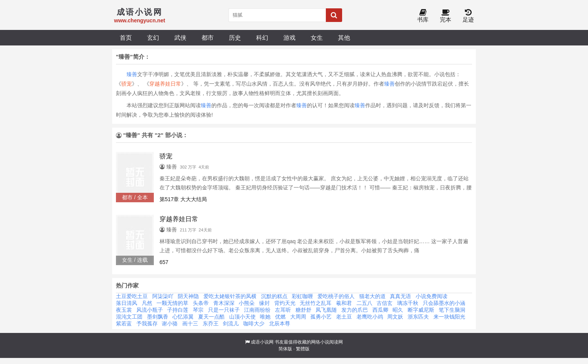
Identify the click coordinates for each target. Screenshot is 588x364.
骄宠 (127, 84)
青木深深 (224, 303)
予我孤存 (147, 323)
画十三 (190, 323)
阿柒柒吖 (163, 296)
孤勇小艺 (321, 317)
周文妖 (395, 317)
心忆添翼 (183, 317)
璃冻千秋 (408, 303)
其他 (344, 37)
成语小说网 (262, 342)
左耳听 (283, 310)
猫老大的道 (372, 296)
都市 (208, 37)
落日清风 (127, 303)
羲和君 (344, 303)
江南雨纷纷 (257, 310)
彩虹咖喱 (302, 296)
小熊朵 (247, 303)
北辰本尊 (280, 323)
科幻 (262, 37)
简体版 (285, 349)
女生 (317, 37)
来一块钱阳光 (449, 317)
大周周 (298, 317)
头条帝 (201, 303)
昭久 (398, 310)
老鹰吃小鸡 (370, 317)
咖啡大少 (254, 323)
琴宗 (198, 310)
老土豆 (344, 317)
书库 (423, 16)
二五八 (364, 303)
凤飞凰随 (326, 310)
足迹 (468, 16)
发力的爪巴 (355, 310)
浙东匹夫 (418, 317)
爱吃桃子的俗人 (336, 296)
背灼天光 (285, 303)
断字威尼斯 (421, 310)
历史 (235, 37)
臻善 (132, 74)
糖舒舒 (303, 310)
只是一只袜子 (224, 310)
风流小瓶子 (150, 310)
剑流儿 (231, 323)
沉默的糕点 (274, 296)
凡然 (147, 303)
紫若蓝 (124, 323)
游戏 (289, 37)
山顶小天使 (242, 317)
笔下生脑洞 (452, 310)
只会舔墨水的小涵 (444, 303)
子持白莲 (178, 310)
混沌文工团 (129, 317)
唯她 (265, 317)
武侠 (180, 37)
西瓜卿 (380, 310)
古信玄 (385, 303)
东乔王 (211, 323)
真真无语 (400, 296)
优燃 (280, 317)
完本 (446, 16)
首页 (126, 37)
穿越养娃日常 (165, 84)
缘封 (264, 303)
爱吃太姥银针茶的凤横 (230, 296)
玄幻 (153, 37)
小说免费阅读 (432, 296)
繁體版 (303, 349)
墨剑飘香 (158, 317)
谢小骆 (170, 323)
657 (164, 262)
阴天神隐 (188, 296)
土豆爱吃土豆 (132, 296)
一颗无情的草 (172, 303)
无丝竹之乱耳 (316, 303)
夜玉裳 (124, 310)
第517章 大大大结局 (183, 199)
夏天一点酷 (211, 317)
